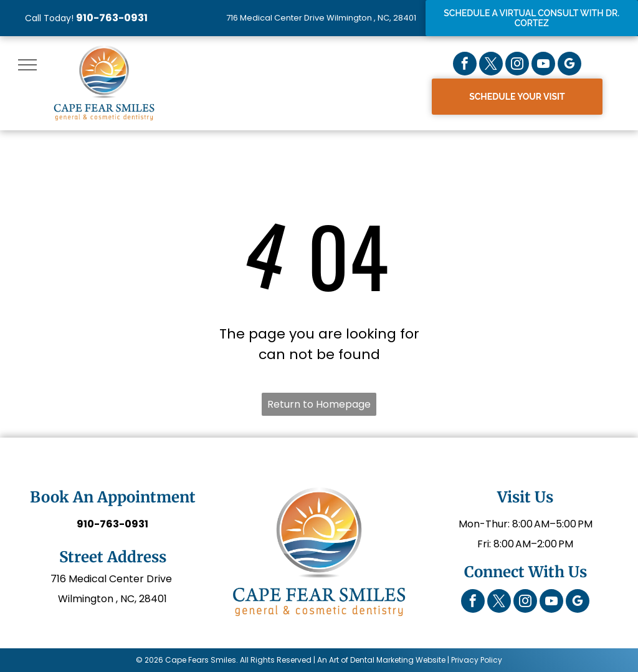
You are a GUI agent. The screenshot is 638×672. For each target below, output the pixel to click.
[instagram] (517, 65)
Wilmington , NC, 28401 (112, 599)
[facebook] (465, 65)
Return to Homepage (319, 404)
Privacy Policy (477, 660)
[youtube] (543, 65)
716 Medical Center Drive (112, 579)
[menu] (27, 65)
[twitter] (491, 65)
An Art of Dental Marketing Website (381, 660)
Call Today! (49, 18)
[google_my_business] (569, 65)
